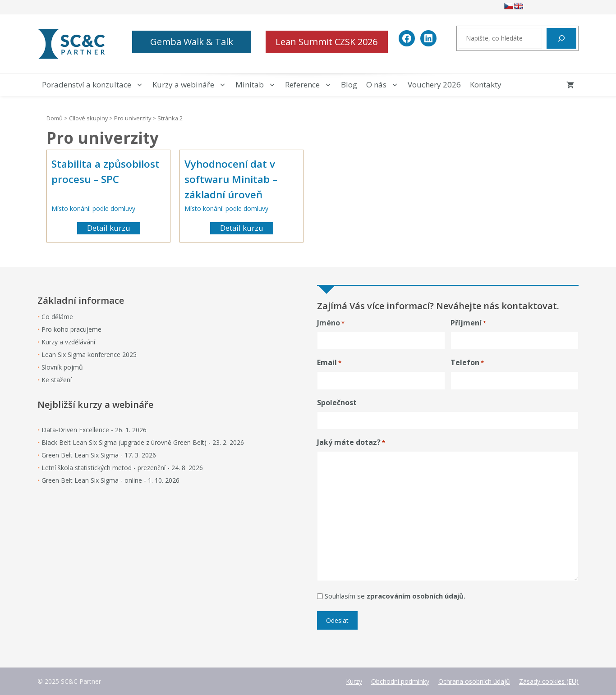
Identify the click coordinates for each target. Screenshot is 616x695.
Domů (55, 118)
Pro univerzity (133, 118)
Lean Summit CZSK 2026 (326, 42)
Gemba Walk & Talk (192, 42)
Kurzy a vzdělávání (68, 342)
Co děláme (57, 317)
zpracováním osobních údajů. (416, 596)
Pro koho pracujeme (71, 329)
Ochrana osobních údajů (474, 681)
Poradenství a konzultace (95, 85)
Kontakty (486, 85)
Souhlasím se (395, 596)
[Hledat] (561, 38)
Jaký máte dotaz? (351, 442)
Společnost (337, 402)
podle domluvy (114, 208)
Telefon (467, 363)
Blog (349, 85)
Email (329, 363)
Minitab (258, 85)
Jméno (331, 323)
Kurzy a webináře (192, 85)
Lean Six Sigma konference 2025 (89, 354)
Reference (311, 85)
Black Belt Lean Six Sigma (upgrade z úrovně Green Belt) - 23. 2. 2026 (143, 442)
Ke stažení (57, 380)
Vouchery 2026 (434, 85)
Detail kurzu (109, 228)
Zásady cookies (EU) (549, 681)
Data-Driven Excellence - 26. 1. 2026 (94, 430)
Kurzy (354, 681)
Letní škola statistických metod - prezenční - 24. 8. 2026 (122, 468)
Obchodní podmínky (400, 681)
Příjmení (468, 323)
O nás (385, 85)
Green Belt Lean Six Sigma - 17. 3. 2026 (99, 455)
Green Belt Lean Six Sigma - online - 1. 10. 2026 (110, 480)
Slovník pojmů (62, 367)
